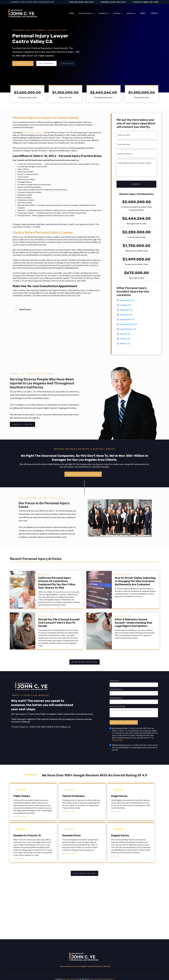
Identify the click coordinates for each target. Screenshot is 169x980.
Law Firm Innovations (70, 979)
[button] (86, 13)
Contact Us (22, 63)
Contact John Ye (21, 424)
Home (72, 13)
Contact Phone (116, 689)
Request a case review (82, 474)
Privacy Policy (109, 979)
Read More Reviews (83, 873)
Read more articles (83, 662)
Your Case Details (117, 706)
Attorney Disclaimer (97, 979)
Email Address (116, 698)
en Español (46, 63)
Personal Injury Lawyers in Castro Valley (46, 118)
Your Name (114, 681)
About (143, 13)
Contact (155, 13)
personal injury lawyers (33, 133)
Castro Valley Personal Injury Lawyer (43, 232)
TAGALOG (67, 63)
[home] (24, 14)
